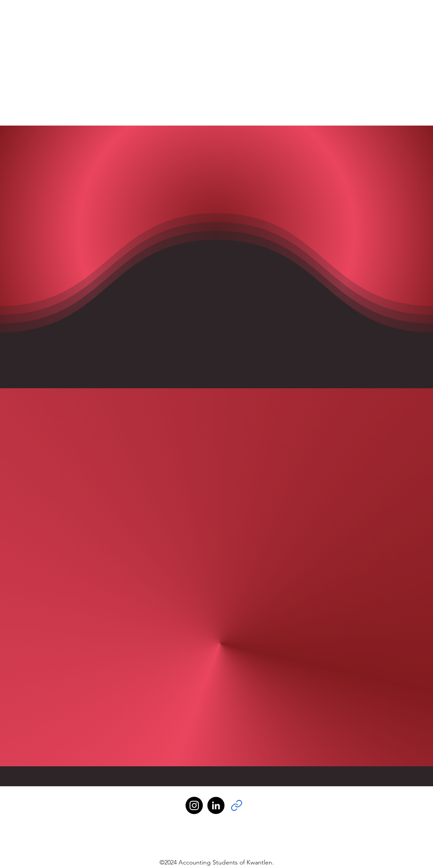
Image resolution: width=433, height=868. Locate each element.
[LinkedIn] (216, 805)
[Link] (237, 805)
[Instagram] (194, 805)
